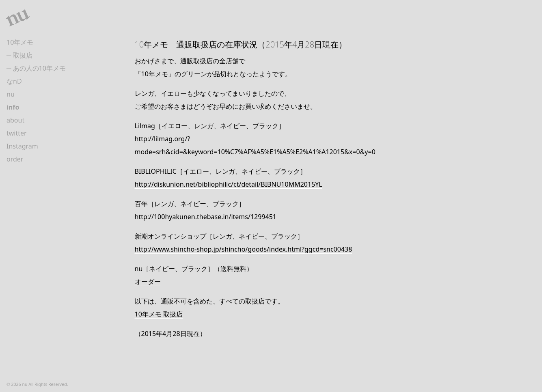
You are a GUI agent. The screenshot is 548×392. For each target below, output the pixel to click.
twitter (17, 133)
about (15, 120)
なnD (14, 81)
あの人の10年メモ (39, 68)
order (15, 159)
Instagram (22, 146)
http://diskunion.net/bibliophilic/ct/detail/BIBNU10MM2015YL (229, 184)
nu (11, 94)
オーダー (148, 282)
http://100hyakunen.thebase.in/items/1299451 (206, 217)
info (13, 107)
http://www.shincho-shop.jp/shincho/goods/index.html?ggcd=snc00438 (244, 249)
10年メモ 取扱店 (159, 314)
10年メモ (20, 42)
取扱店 (23, 55)
